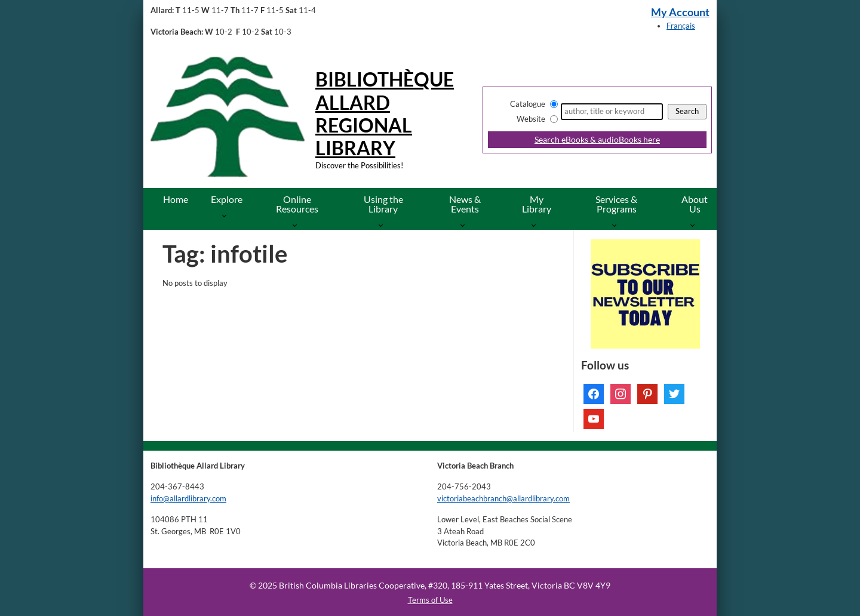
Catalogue (528, 104)
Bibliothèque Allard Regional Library (385, 113)
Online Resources (297, 204)
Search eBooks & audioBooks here (597, 139)
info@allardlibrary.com (188, 498)
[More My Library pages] (536, 225)
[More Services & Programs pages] (617, 225)
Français (681, 26)
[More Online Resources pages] (297, 225)
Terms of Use (430, 600)
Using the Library (383, 204)
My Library (537, 204)
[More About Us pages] (695, 225)
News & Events (465, 204)
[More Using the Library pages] (383, 225)
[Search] (612, 112)
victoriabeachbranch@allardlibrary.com (503, 498)
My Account (680, 12)
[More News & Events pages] (465, 225)
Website (531, 119)
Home (176, 199)
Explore (227, 199)
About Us (695, 204)
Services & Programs (616, 204)
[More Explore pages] (227, 215)
